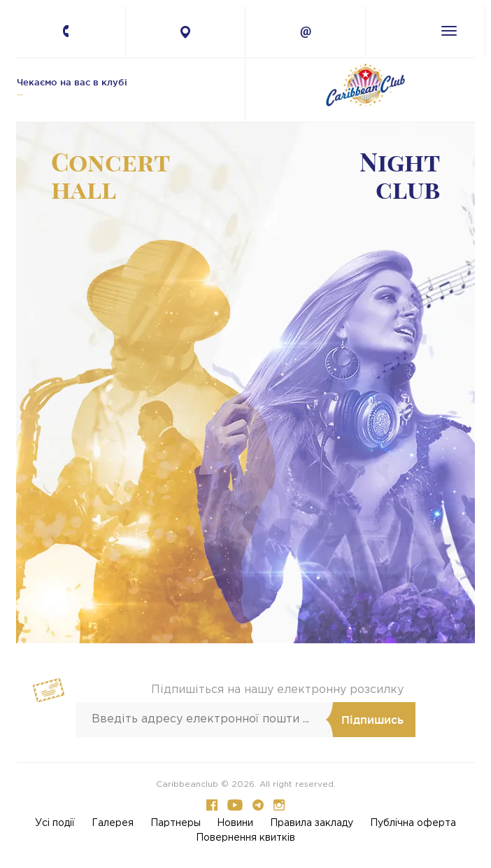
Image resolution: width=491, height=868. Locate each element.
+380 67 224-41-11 (76, 34)
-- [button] (126, 383)
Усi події (55, 823)
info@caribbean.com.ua (305, 32)
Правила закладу (312, 823)
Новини (235, 823)
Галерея (113, 823)
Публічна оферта (413, 823)
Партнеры (176, 823)
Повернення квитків (245, 838)
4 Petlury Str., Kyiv (186, 32)
